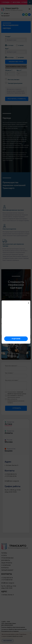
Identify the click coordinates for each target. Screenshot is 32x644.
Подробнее (16, 339)
